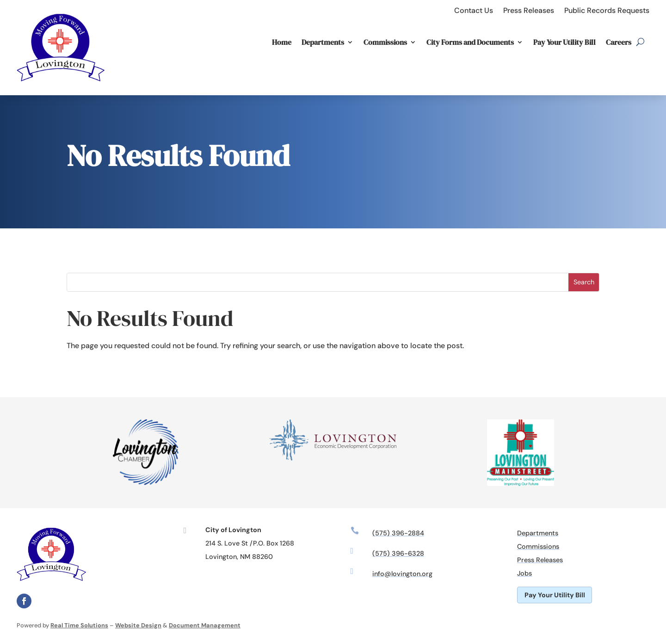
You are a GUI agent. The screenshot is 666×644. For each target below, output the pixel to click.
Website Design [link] (138, 625)
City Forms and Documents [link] (470, 42)
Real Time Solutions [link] (79, 625)
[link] (61, 89)
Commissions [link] (385, 42)
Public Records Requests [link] (607, 10)
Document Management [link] (205, 625)
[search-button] (640, 42)
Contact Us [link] (474, 10)
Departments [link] (323, 42)
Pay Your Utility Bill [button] (555, 595)
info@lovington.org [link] (402, 574)
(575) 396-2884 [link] (398, 533)
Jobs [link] (524, 573)
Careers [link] (619, 42)
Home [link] (282, 42)
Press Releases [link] (529, 10)
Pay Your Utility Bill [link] (564, 42)
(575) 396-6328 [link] (398, 553)
